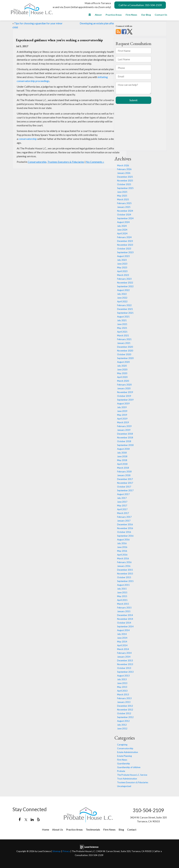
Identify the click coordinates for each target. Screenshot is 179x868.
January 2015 (124, 611)
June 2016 (122, 547)
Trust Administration (127, 779)
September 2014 (125, 626)
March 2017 (123, 513)
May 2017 (122, 506)
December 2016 (125, 524)
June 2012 (122, 729)
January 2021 (124, 343)
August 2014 (123, 630)
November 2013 (125, 664)
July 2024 (122, 226)
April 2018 (122, 464)
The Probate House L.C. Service (132, 775)
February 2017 (124, 517)
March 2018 (123, 468)
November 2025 (125, 181)
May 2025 (122, 196)
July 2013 (122, 679)
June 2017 (122, 502)
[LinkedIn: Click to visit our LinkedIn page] (32, 820)
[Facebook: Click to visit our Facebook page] (20, 820)
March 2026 (123, 165)
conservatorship (28, 139)
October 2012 (124, 713)
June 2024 (122, 230)
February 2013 (124, 698)
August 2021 (123, 317)
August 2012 (123, 721)
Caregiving (122, 745)
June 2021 (122, 324)
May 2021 (122, 328)
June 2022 (122, 298)
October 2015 (124, 577)
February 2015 (124, 608)
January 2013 (124, 702)
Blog (121, 829)
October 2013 (124, 668)
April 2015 (122, 600)
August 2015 (123, 585)
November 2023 (125, 245)
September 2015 (125, 581)
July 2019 (122, 407)
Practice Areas (74, 829)
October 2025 (124, 184)
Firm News (131, 15)
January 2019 (124, 430)
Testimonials (93, 829)
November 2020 (125, 351)
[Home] (90, 16)
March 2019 (123, 422)
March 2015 (123, 604)
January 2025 (124, 207)
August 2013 (123, 676)
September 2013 (125, 672)
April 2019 (122, 419)
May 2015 (122, 596)
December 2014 (125, 615)
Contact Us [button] (161, 15)
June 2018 (122, 456)
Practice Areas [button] (114, 15)
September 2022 (125, 286)
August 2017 (123, 494)
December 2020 (125, 347)
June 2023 (122, 264)
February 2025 (124, 203)
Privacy (66, 851)
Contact (132, 829)
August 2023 (123, 256)
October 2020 (124, 354)
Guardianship (124, 764)
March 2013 (123, 694)
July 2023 (122, 260)
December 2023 (125, 241)
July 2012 (122, 725)
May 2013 (122, 687)
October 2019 (124, 396)
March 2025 (123, 199)
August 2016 (123, 540)
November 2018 (125, 438)
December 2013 (125, 660)
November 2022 (125, 283)
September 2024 (125, 218)
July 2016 (122, 543)
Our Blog (146, 15)
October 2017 (124, 487)
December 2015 (125, 570)
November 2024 (125, 211)
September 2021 (125, 313)
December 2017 (125, 479)
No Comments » (95, 162)
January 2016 (124, 566)
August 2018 (123, 449)
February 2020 (124, 385)
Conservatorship (37, 162)
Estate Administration (128, 752)
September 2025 (125, 188)
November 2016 (125, 528)
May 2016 (122, 551)
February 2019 (124, 426)
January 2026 (124, 173)
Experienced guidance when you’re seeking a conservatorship (59, 40)
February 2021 (124, 339)
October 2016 (124, 532)
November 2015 (125, 574)
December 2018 (125, 434)
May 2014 (122, 642)
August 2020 (123, 362)
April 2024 (122, 233)
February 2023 (124, 279)
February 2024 (124, 237)
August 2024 (123, 222)
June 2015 (122, 592)
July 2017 (122, 498)
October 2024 (124, 215)
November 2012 (125, 710)
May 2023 (122, 267)
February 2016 (124, 562)
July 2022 (122, 294)
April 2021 (122, 332)
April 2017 (122, 509)
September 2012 (125, 717)
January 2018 (124, 475)
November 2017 (125, 483)
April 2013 (122, 691)
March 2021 (123, 336)
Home (46, 829)
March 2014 (123, 649)
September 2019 (125, 400)
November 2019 (125, 392)
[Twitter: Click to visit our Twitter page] (26, 820)
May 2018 (122, 460)
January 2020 (124, 388)
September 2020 (125, 358)
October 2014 (124, 623)
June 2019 (122, 411)
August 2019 (123, 404)
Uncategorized (124, 786)
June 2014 (122, 638)
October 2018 (124, 441)
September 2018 (125, 445)
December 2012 (125, 706)
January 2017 (124, 521)
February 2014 (124, 653)
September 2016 (125, 536)
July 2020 (122, 366)
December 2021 (125, 309)
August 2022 (123, 290)
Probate (121, 771)
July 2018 (122, 453)
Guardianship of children (129, 767)
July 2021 (122, 320)
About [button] (98, 15)
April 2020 (122, 377)
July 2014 (122, 634)
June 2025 (122, 192)
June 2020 (122, 370)
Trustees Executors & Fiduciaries (66, 162)
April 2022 (122, 301)
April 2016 (122, 555)
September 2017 (125, 490)
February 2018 (124, 472)
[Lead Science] (89, 847)
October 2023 (124, 249)
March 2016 (123, 558)
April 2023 (122, 271)
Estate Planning (124, 756)
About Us (58, 829)
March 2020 (123, 381)
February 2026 (124, 169)
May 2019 (122, 415)
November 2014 (125, 619)
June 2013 (122, 683)
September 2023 (125, 252)
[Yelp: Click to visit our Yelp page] (38, 820)
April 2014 (122, 645)
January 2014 (124, 657)
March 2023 (123, 275)
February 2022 (124, 305)
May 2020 (122, 373)
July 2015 (122, 589)
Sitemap (57, 851)
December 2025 (125, 177)
